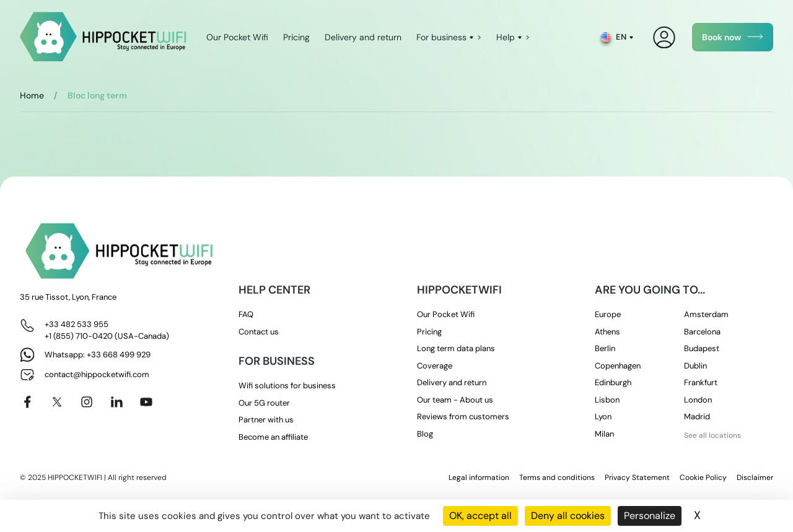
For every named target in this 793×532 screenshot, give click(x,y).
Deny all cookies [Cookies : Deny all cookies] (568, 516)
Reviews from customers (463, 416)
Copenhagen (618, 366)
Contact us (259, 332)
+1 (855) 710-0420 (79, 336)
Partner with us (266, 420)
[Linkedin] (116, 402)
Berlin (605, 348)
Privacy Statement (637, 477)
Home (32, 95)
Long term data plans (456, 348)
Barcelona (702, 332)
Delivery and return (363, 37)
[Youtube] (146, 402)
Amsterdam (706, 314)
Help (506, 37)
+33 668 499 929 (119, 355)
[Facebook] (27, 402)
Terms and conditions (557, 477)
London (698, 400)
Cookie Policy (703, 477)
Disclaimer (755, 477)
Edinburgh (613, 382)
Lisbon (607, 400)
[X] (57, 402)
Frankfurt (701, 382)
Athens (607, 332)
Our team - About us (455, 400)
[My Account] (664, 37)
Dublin (695, 366)
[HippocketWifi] (103, 37)
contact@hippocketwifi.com (97, 374)
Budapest (702, 348)
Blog (425, 434)
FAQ (246, 314)
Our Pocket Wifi (237, 37)
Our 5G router (264, 403)
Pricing (296, 37)
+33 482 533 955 (77, 324)
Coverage (435, 366)
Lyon (603, 416)
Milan (604, 434)
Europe (608, 314)
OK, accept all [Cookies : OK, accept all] (480, 516)
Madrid (697, 416)
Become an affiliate (273, 437)
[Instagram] (87, 402)
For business (441, 37)
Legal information (479, 477)
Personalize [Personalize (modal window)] (650, 516)
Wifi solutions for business (287, 386)
